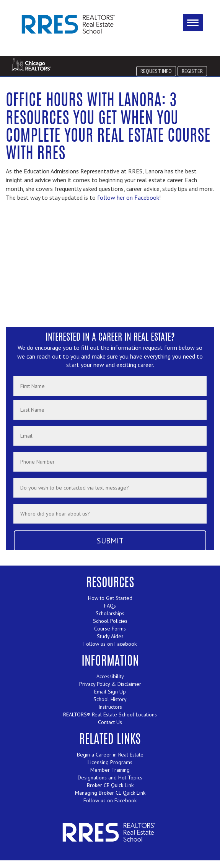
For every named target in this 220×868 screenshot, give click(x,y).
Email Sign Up (110, 692)
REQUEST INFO (156, 71)
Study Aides (110, 636)
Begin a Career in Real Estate (110, 755)
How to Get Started (110, 598)
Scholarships (110, 613)
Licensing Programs (110, 762)
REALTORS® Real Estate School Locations (110, 714)
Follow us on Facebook (110, 644)
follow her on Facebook (128, 197)
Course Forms (110, 629)
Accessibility (110, 676)
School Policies (110, 621)
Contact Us (110, 722)
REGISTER (192, 71)
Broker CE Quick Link (110, 785)
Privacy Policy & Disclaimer (110, 684)
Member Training (110, 770)
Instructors (110, 707)
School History (110, 699)
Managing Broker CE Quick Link (110, 793)
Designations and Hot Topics (110, 777)
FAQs (110, 606)
